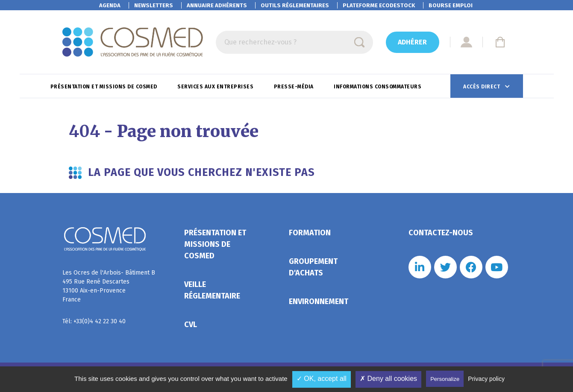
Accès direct (482, 87)
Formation (310, 233)
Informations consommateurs (378, 87)
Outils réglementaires (295, 5)
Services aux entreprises (216, 87)
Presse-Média (295, 87)
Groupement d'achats (313, 267)
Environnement (319, 301)
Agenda (110, 5)
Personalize (445, 379)
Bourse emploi (451, 5)
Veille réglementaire (212, 290)
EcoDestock (379, 5)
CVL (191, 325)
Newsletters (154, 5)
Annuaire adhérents (217, 5)
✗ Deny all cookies (388, 379)
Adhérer (412, 42)
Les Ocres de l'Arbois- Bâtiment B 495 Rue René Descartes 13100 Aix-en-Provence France (109, 286)
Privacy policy (486, 379)
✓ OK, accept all (322, 379)
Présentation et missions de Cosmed (105, 87)
